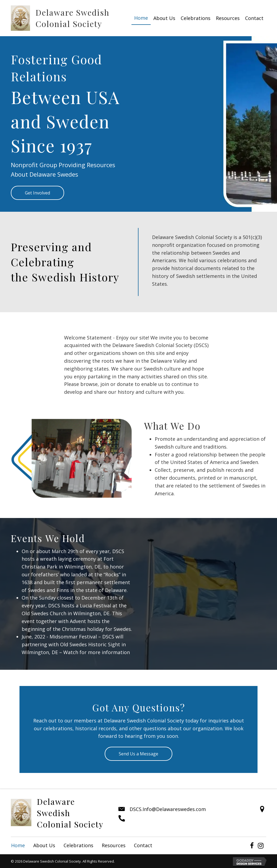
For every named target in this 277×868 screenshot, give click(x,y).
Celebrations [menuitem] (78, 845)
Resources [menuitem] (114, 845)
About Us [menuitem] (44, 845)
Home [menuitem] (18, 845)
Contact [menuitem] (143, 845)
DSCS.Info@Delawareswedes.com (168, 809)
